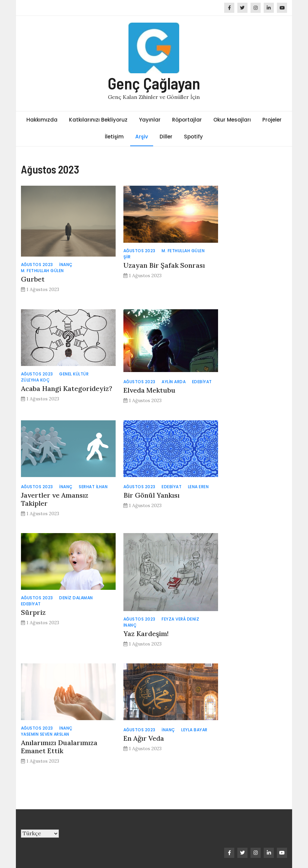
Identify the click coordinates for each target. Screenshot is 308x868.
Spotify (193, 137)
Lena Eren (198, 487)
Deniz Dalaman (76, 598)
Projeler (272, 120)
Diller (166, 137)
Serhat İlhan (93, 487)
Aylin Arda (174, 382)
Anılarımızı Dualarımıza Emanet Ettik (59, 747)
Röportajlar (187, 120)
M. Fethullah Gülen (42, 271)
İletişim (114, 137)
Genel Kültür (74, 374)
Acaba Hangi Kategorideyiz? (67, 388)
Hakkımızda (42, 120)
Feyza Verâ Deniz (180, 619)
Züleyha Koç (35, 380)
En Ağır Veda (144, 738)
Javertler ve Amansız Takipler (55, 499)
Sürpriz (33, 612)
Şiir (127, 257)
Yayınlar (150, 120)
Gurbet (33, 279)
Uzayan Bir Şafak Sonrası (164, 265)
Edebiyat (202, 382)
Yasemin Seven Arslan (45, 734)
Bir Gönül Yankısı (151, 495)
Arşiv (142, 137)
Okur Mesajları (232, 120)
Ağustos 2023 (37, 265)
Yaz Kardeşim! (146, 634)
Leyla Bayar (194, 730)
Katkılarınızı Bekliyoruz (98, 120)
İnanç (66, 265)
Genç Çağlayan (154, 83)
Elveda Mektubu (149, 390)
